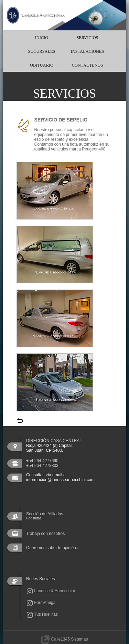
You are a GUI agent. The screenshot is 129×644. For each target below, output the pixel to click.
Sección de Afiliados (45, 516)
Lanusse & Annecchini (50, 591)
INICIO (42, 38)
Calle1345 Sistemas (64, 639)
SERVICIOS (88, 38)
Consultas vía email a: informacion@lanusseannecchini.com (60, 477)
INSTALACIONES (88, 51)
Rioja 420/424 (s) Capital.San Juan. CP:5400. (49, 448)
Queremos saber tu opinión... (53, 548)
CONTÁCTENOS (88, 65)
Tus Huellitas (42, 614)
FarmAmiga (41, 603)
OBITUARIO (42, 65)
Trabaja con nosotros (45, 534)
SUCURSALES (41, 51)
